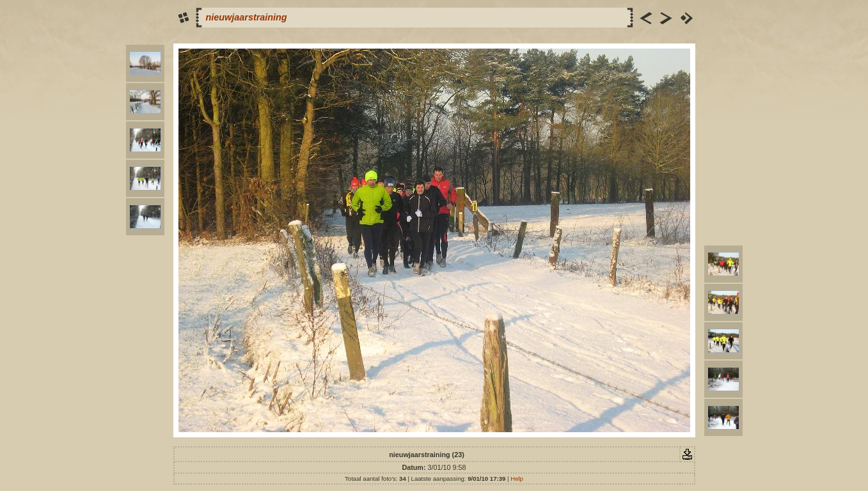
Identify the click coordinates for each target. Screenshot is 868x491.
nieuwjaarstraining (247, 17)
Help (517, 479)
